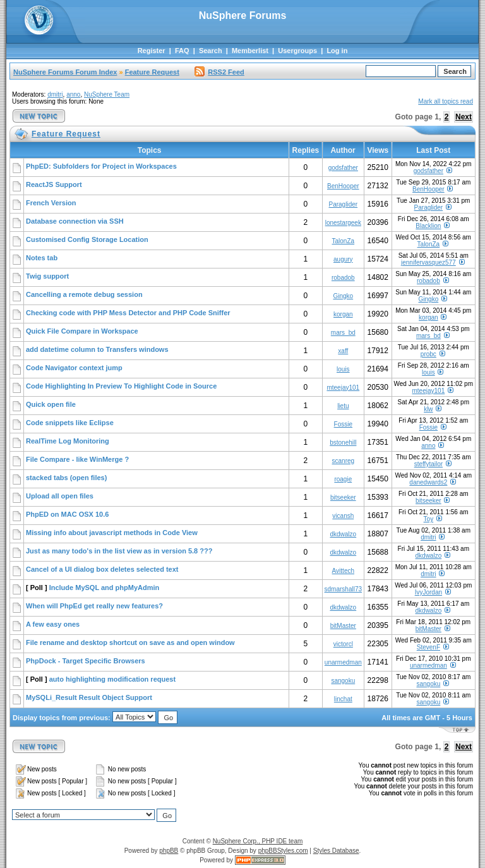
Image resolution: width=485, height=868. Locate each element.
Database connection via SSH (75, 221)
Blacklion (428, 226)
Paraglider (344, 204)
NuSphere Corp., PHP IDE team (258, 841)
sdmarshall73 (343, 589)
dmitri (55, 94)
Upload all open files (60, 496)
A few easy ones (53, 624)
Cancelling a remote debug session (84, 294)
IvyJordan (428, 592)
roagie (343, 479)
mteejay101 (343, 388)
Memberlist (250, 51)
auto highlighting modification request (112, 679)
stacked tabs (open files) (66, 478)
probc (428, 354)
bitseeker (343, 497)
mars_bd (343, 333)
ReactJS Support (54, 184)
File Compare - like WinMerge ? (77, 459)
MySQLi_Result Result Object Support (89, 697)
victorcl (343, 644)
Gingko (343, 296)
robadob (343, 278)
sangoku (343, 681)
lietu (343, 406)
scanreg (344, 461)
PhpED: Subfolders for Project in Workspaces (101, 166)
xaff (343, 351)
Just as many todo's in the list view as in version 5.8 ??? (119, 551)
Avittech (343, 571)
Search (211, 51)
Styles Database (336, 851)
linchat (343, 699)
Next (464, 117)
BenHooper (343, 186)
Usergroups (297, 51)
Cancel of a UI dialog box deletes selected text (102, 569)
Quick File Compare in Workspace (82, 331)
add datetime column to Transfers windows (97, 349)
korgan (343, 314)
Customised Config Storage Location (87, 239)
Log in (337, 51)
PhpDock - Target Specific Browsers (86, 661)
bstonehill (343, 443)
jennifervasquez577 (428, 262)
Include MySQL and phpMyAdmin (105, 588)
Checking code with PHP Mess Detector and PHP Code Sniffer (128, 313)
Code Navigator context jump (74, 368)
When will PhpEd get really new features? (94, 606)
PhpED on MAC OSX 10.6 (67, 514)
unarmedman (343, 662)
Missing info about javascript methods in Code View (112, 533)
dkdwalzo (343, 534)
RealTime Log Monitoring (68, 441)
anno (73, 94)
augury (343, 259)
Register (152, 51)
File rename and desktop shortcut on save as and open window (130, 642)
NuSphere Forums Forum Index (65, 72)
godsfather (343, 168)
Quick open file (51, 404)
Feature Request (152, 72)
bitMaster (343, 626)
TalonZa (344, 241)
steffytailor (428, 464)
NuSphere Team (107, 94)
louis (343, 369)
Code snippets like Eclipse (70, 423)
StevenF (428, 647)
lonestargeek (343, 223)
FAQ (182, 51)
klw (428, 409)
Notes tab (42, 258)
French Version (51, 203)
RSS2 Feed (219, 72)
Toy (429, 519)
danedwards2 (428, 482)
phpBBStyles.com (283, 851)
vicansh (343, 516)
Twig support (47, 276)
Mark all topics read (446, 101)
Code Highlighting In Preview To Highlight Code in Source (121, 386)
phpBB (169, 851)
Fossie (343, 424)
